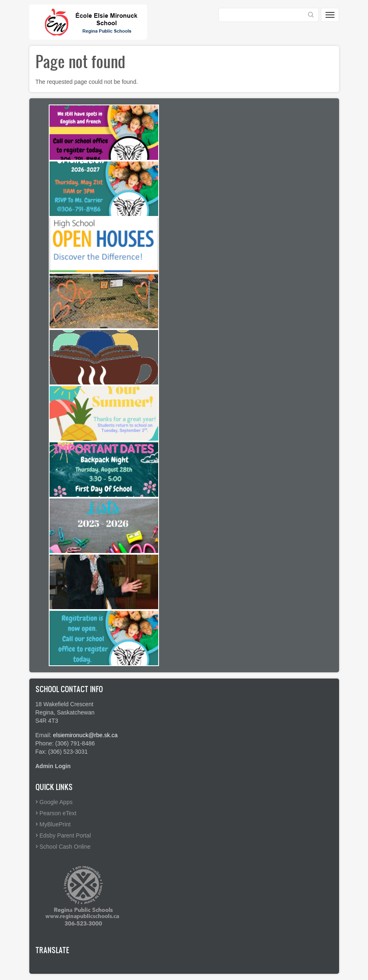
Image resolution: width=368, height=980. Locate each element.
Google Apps (56, 802)
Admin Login (53, 766)
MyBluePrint (55, 824)
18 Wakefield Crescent (64, 704)
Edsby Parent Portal (65, 835)
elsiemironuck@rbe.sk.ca (85, 735)
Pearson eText (58, 813)
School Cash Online (65, 847)
